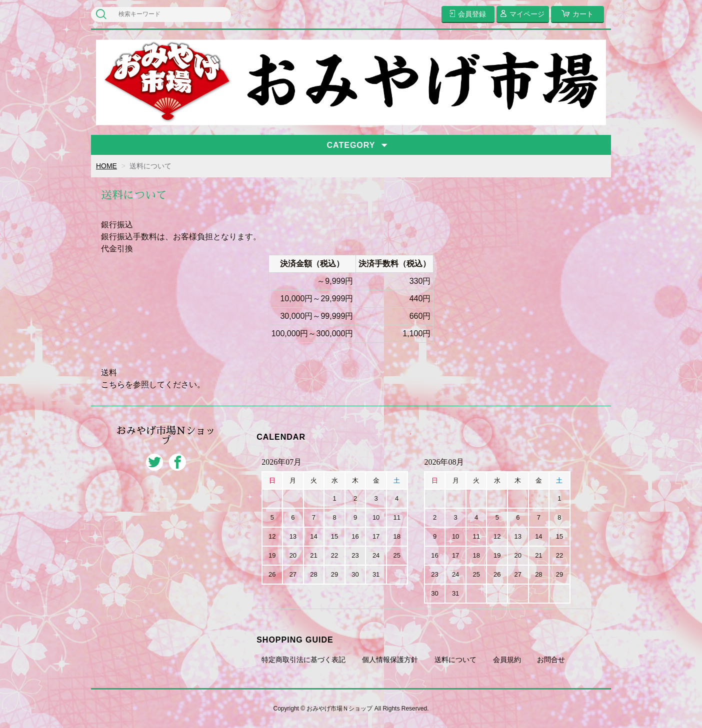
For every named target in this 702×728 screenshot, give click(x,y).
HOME (106, 166)
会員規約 (507, 660)
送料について (455, 660)
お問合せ (551, 660)
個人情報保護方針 (390, 660)
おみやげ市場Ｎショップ (166, 436)
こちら (113, 384)
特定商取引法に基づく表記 (303, 660)
